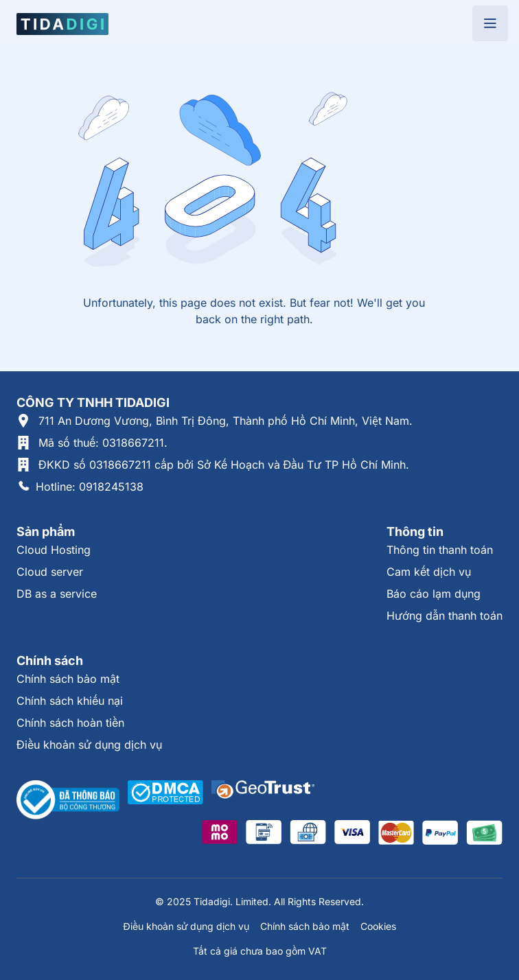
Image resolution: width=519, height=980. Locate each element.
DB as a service (57, 594)
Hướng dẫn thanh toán (445, 616)
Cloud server (50, 572)
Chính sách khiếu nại (70, 701)
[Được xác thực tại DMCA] (165, 800)
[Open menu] (490, 23)
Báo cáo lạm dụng (434, 594)
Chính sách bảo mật (68, 679)
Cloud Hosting (54, 550)
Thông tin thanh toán (440, 550)
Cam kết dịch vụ (429, 572)
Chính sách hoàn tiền (70, 723)
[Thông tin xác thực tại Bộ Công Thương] (68, 800)
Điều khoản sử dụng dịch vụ (89, 745)
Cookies (378, 926)
